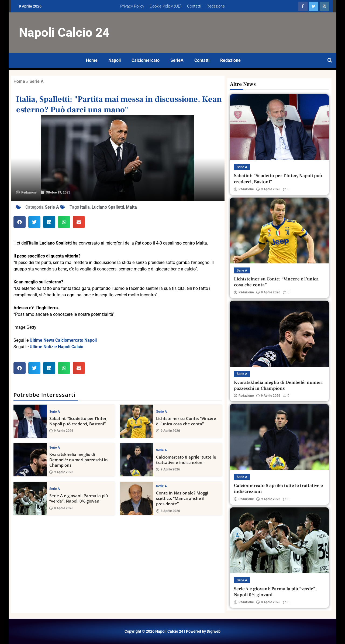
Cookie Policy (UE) (166, 6)
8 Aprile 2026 (61, 508)
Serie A (37, 81)
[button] (20, 222)
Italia (85, 207)
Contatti (194, 6)
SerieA (177, 60)
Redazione (216, 6)
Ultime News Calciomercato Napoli (63, 340)
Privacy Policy (132, 6)
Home (92, 60)
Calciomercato (146, 60)
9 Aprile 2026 (61, 431)
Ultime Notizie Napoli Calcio (56, 347)
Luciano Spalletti (108, 207)
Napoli (115, 60)
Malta (131, 207)
